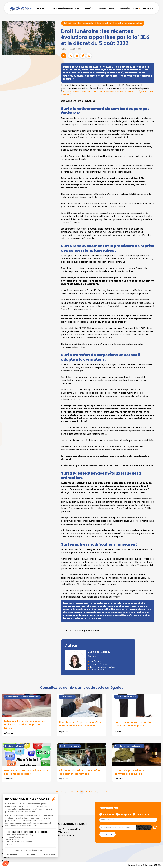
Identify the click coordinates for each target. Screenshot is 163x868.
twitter (158, 423)
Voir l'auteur (95, 661)
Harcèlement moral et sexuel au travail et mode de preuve (133, 724)
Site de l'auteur (97, 670)
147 (81, 792)
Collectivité (142, 815)
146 (77, 792)
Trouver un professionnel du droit (65, 8)
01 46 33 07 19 (68, 836)
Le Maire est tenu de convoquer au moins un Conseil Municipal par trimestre (25, 725)
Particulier (108, 815)
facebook (158, 418)
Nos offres (89, 8)
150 (95, 792)
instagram (158, 439)
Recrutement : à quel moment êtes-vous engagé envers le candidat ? (81, 724)
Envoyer (108, 835)
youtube (158, 434)
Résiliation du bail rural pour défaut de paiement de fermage (80, 772)
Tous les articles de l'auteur (103, 667)
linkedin (158, 429)
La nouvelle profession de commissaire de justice (130, 772)
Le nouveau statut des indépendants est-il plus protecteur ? (26, 772)
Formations (148, 8)
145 (73, 792)
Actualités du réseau (129, 8)
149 (90, 792)
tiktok (158, 450)
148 (86, 792)
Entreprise (125, 815)
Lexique (5, 857)
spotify (158, 445)
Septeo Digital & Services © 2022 (144, 865)
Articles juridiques (107, 8)
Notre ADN (41, 8)
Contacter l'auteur (99, 664)
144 (68, 792)
